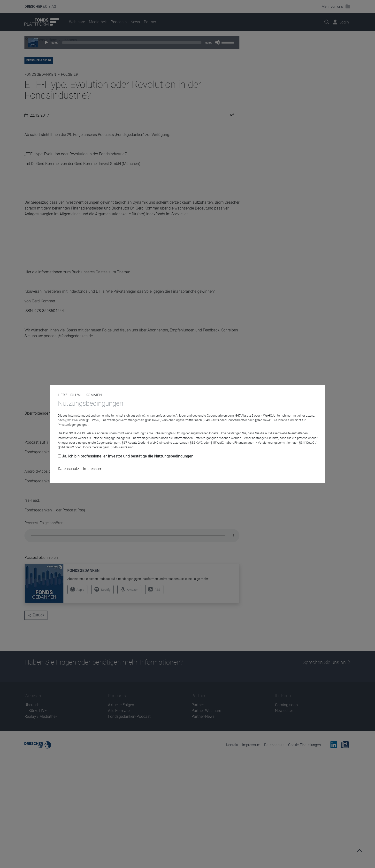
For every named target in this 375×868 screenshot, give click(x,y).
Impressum (93, 469)
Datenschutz (69, 469)
